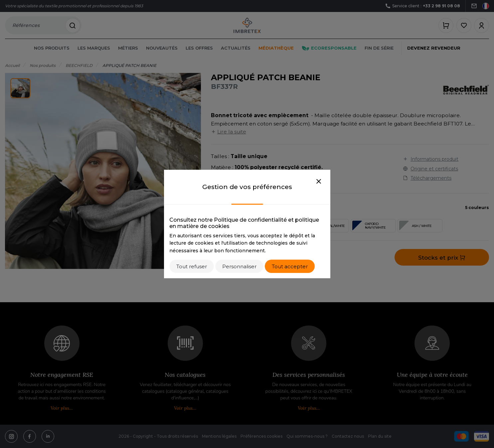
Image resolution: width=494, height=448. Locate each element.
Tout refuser (192, 266)
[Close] (319, 182)
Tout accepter (290, 266)
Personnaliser (239, 266)
